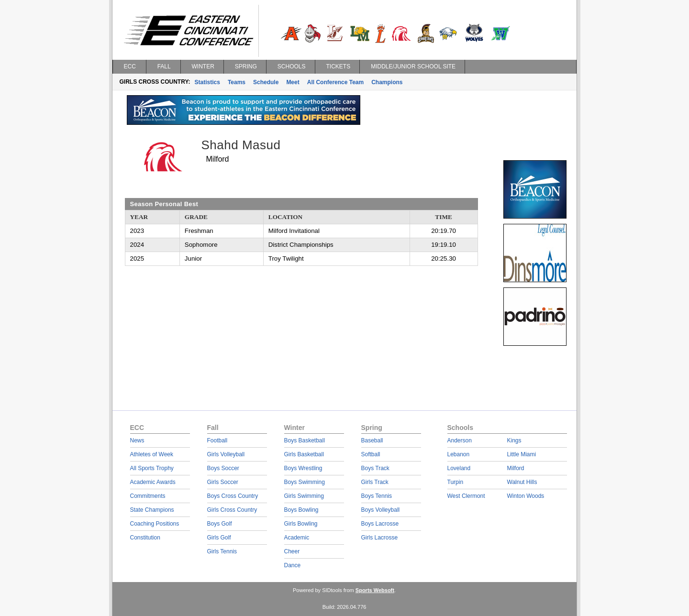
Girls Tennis (222, 551)
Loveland (459, 468)
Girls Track (375, 482)
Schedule (266, 82)
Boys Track (375, 468)
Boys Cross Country (233, 496)
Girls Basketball (304, 454)
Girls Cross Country (232, 510)
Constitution (145, 538)
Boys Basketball (305, 440)
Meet (293, 82)
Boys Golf (220, 524)
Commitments (148, 496)
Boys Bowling (301, 510)
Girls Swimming (304, 496)
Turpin (456, 482)
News (137, 440)
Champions (387, 82)
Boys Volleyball (381, 510)
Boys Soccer (223, 468)
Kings (514, 440)
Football (217, 440)
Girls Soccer (223, 482)
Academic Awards (153, 482)
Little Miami (522, 454)
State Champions (152, 510)
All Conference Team (335, 82)
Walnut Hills (522, 482)
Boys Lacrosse (380, 524)
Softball (371, 454)
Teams (237, 82)
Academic (297, 538)
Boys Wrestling (303, 468)
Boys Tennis (377, 496)
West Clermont (466, 496)
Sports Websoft (375, 590)
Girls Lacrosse (380, 538)
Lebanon (459, 454)
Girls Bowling (301, 524)
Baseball (372, 440)
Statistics (207, 82)
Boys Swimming (305, 482)
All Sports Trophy (152, 468)
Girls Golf (219, 538)
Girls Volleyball (226, 454)
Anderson (460, 440)
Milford (516, 468)
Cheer (292, 551)
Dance (293, 565)
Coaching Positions (155, 524)
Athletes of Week (152, 454)
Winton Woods (526, 496)
